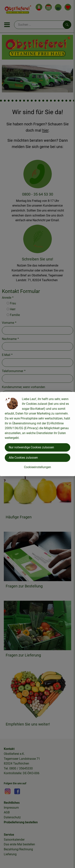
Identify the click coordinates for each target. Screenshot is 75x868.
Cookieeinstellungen (37, 467)
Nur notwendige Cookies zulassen (31, 447)
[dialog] (37, 434)
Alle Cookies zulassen (23, 458)
